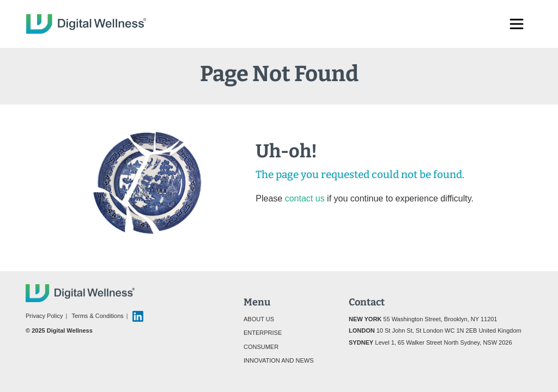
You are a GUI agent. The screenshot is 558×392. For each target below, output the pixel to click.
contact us (305, 198)
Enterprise (263, 333)
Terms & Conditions (97, 316)
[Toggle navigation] (517, 24)
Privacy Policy (44, 316)
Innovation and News (279, 360)
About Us (259, 319)
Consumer (261, 347)
